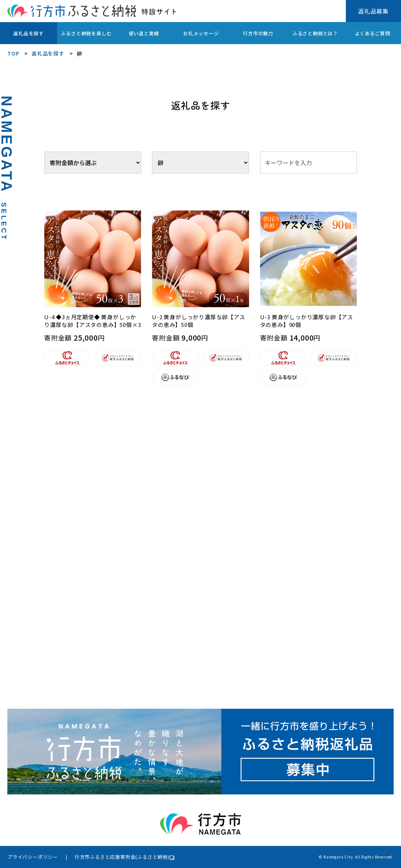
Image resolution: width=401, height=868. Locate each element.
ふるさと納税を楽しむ (86, 33)
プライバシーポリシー (33, 857)
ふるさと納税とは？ (315, 33)
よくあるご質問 (372, 33)
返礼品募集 (373, 11)
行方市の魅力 (258, 33)
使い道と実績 (144, 33)
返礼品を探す (29, 33)
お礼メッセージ (201, 33)
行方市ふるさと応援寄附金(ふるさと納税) (122, 857)
